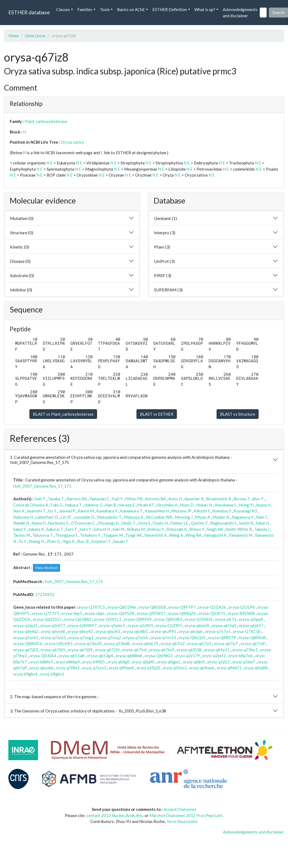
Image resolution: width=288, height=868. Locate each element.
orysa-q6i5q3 (224, 625)
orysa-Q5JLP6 (242, 607)
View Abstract (47, 568)
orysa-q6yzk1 (108, 631)
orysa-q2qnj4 (251, 619)
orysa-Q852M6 (122, 607)
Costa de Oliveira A (31, 505)
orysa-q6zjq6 (191, 631)
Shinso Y (197, 529)
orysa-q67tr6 (134, 650)
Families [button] (85, 9)
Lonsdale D (84, 517)
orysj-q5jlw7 (244, 662)
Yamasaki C (99, 499)
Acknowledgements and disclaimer (240, 13)
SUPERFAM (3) (168, 290)
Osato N (160, 523)
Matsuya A (133, 517)
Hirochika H (167, 505)
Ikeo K (19, 511)
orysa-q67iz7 (226, 643)
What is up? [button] (205, 9)
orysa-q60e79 (145, 643)
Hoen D (187, 505)
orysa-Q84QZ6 (182, 613)
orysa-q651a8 (71, 656)
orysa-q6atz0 (197, 625)
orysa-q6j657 (251, 625)
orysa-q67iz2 (173, 643)
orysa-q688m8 (129, 656)
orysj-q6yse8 (53, 631)
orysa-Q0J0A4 (43, 656)
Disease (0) (20, 261)
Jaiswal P (67, 511)
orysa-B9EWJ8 (241, 613)
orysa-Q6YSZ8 (121, 613)
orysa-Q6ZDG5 (47, 619)
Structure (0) (22, 232)
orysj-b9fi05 (94, 662)
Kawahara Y (107, 511)
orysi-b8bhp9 (68, 662)
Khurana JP (181, 511)
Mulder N (221, 517)
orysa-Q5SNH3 (198, 619)
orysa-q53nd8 (117, 643)
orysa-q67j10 (107, 650)
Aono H (175, 499)
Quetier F (199, 523)
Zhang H (36, 541)
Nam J (261, 517)
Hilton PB (134, 499)
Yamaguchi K (215, 535)
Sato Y (85, 529)
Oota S (144, 523)
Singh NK (215, 529)
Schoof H (102, 529)
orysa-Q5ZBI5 (169, 625)
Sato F (71, 529)
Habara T (73, 505)
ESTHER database (29, 12)
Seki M (118, 529)
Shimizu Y (156, 529)
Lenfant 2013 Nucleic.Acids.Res (115, 815)
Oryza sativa (72, 142)
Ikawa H (263, 505)
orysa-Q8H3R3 (168, 619)
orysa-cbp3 (72, 613)
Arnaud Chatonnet (180, 809)
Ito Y (52, 511)
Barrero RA (77, 499)
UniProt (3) (164, 261)
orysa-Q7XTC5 (91, 607)
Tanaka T (56, 499)
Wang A (176, 535)
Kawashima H (157, 511)
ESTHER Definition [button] (170, 9)
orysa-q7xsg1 (81, 638)
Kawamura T (131, 511)
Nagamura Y (243, 517)
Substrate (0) (22, 275)
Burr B (83, 541)
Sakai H (262, 523)
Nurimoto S (58, 523)
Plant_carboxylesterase (46, 121)
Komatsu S (222, 511)
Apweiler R (194, 499)
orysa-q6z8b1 (135, 631)
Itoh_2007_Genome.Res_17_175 (42, 486)
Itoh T (40, 499)
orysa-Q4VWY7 (82, 625)
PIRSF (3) (163, 275)
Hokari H (204, 505)
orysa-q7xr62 (26, 638)
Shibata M (136, 529)
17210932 (45, 594)
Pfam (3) (162, 247)
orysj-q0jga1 (169, 662)
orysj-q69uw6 (202, 668)
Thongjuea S (66, 535)
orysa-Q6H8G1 (159, 656)
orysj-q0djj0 (118, 662)
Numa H (39, 523)
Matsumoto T (109, 517)
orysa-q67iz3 (199, 643)
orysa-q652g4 (100, 656)
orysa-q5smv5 (112, 625)
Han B (111, 505)
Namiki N (21, 523)
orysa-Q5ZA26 (212, 607)
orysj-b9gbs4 (25, 674)
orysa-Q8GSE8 (152, 607)
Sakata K (36, 529)
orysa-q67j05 (53, 650)
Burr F (258, 499)
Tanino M (22, 535)
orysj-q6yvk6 (41, 668)
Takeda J (262, 529)
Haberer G (93, 505)
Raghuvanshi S (223, 523)
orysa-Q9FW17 (151, 613)
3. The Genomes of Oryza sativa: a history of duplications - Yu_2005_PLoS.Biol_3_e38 (88, 711)
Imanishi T (36, 511)
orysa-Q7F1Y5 (45, 613)
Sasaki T (121, 541)
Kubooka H (23, 517)
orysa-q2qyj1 (25, 625)
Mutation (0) (22, 218)
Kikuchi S (202, 511)
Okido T (128, 523)
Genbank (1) (165, 218)
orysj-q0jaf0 (143, 662)
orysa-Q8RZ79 (222, 638)
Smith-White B (239, 529)
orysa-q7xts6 (136, 638)
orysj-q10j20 (148, 668)
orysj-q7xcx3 (94, 668)
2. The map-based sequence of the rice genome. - (55, 696)
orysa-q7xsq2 (109, 638)
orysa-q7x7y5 (218, 631)
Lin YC (66, 517)
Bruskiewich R (219, 499)
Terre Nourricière (182, 821)
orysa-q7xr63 (53, 638)
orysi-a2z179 (188, 656)
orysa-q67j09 (80, 650)
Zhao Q (53, 541)
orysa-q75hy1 (245, 650)
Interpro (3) (165, 232)
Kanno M (86, 511)
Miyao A (203, 517)
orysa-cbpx (95, 613)
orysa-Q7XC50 (247, 631)
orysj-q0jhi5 (194, 662)
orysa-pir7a (226, 619)
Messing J (184, 517)
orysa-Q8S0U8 (252, 638)
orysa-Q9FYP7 (182, 607)
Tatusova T (42, 535)
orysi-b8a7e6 (240, 656)
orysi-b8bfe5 (41, 662)
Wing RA (193, 535)
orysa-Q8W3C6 (28, 643)
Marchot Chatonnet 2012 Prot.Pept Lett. (186, 815)
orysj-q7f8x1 (68, 668)
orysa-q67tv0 (162, 650)
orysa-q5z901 (140, 625)
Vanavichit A (155, 535)
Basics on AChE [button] (131, 9)
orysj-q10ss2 (175, 668)
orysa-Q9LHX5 (59, 643)
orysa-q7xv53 (163, 638)
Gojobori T (101, 541)
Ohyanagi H (108, 523)
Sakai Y (20, 529)
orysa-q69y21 (217, 650)
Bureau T (242, 499)
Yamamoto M (241, 535)
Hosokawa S (225, 505)
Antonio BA (155, 499)
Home (14, 36)
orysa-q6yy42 (80, 631)
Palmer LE (179, 523)
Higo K (68, 541)
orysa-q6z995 (163, 631)
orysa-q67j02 (26, 650)
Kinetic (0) (20, 247)
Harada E (127, 505)
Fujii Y (117, 499)
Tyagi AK (134, 535)
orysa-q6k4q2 (26, 631)
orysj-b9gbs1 (52, 674)
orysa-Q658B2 (78, 619)
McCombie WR (159, 517)
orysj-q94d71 (229, 668)
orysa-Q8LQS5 (192, 638)
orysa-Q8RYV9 (138, 619)
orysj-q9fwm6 (121, 668)
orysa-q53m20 (88, 643)
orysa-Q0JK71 (212, 613)
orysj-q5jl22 (219, 662)
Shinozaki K (177, 529)
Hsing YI (246, 505)
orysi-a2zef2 (214, 656)
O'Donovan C (83, 523)
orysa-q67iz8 (253, 643)
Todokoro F (90, 535)
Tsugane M (113, 535)
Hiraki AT (146, 505)
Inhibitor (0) (21, 290)
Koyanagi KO (246, 511)
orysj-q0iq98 (256, 668)
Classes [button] (63, 9)
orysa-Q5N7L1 (108, 619)
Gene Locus (35, 36)
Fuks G (56, 505)
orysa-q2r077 (53, 625)
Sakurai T (55, 529)
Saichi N (246, 523)
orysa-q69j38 (189, 650)
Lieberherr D (47, 517)
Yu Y (22, 541)
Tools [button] (105, 9)
